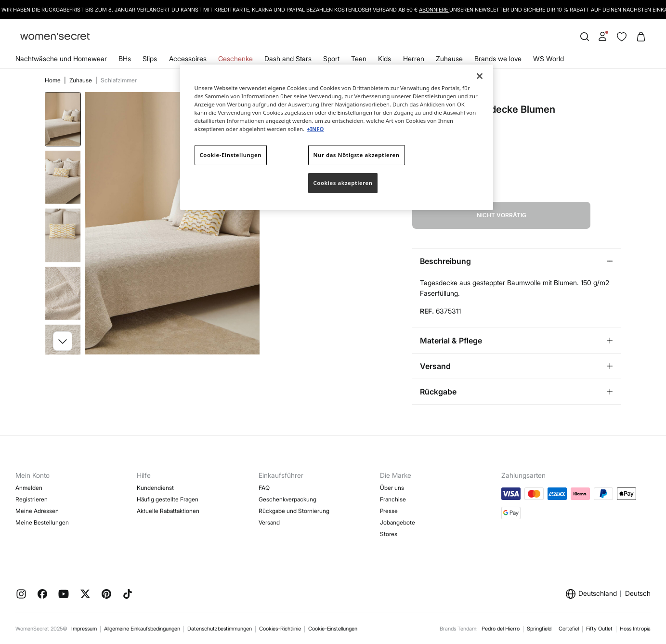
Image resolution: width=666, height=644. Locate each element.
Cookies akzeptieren (343, 183)
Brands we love (498, 59)
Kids (385, 59)
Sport (331, 59)
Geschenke (235, 59)
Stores (389, 534)
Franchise (393, 499)
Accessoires (188, 59)
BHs (125, 59)
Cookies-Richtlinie (280, 629)
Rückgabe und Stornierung (294, 511)
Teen (359, 59)
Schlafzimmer (119, 80)
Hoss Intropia (635, 629)
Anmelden (29, 488)
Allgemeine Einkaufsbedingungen (142, 629)
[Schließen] (480, 76)
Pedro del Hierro (501, 629)
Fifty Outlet (599, 629)
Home (53, 80)
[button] (63, 341)
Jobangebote (398, 522)
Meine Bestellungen (42, 522)
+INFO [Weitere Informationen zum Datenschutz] (315, 129)
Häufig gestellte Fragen (168, 499)
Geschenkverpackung (287, 499)
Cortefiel (569, 629)
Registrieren (32, 499)
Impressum (84, 629)
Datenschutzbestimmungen (220, 629)
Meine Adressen (37, 511)
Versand (269, 522)
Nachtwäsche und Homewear (61, 59)
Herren (414, 59)
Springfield (539, 629)
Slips (150, 59)
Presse (389, 511)
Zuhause (449, 59)
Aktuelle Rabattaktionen (168, 511)
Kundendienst (155, 488)
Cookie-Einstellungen (333, 629)
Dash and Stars (288, 59)
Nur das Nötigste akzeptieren (357, 155)
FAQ (264, 488)
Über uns (392, 488)
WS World (548, 59)
